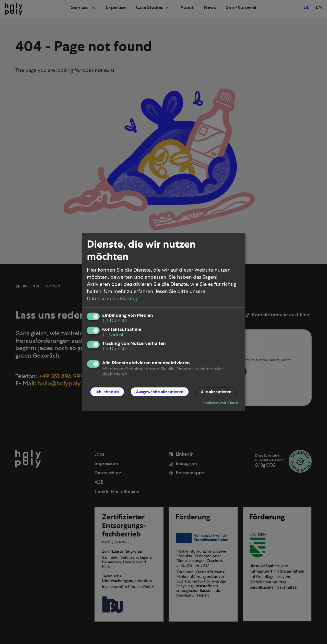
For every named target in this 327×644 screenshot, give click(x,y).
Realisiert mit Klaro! (220, 403)
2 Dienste (115, 320)
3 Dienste (115, 348)
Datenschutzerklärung (112, 298)
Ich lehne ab (107, 392)
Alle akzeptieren (216, 392)
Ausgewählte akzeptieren (160, 392)
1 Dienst (113, 334)
